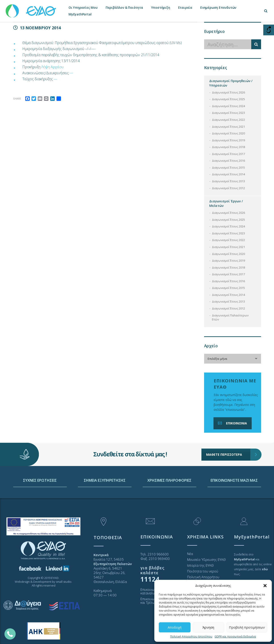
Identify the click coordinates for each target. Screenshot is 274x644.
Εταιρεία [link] (185, 7)
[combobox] (233, 359)
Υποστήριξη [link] (161, 7)
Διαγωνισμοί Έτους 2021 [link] (228, 127)
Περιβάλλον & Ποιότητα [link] (124, 7)
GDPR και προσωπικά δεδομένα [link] (235, 637)
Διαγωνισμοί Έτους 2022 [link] (228, 120)
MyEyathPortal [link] (80, 14)
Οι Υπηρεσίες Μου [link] (83, 7)
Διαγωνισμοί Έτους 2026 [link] (228, 92)
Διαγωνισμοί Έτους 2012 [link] (228, 188)
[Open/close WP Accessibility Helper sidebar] (269, 30)
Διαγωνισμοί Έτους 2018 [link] (228, 147)
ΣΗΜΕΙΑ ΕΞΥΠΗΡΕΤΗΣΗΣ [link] (105, 497)
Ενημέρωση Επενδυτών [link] (218, 7)
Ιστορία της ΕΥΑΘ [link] (200, 565)
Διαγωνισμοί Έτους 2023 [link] (228, 113)
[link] (31, 9)
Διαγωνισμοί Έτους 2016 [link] (228, 161)
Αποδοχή (175, 627)
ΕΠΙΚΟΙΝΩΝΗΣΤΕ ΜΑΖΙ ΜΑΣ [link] (234, 497)
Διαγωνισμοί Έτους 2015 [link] (228, 167)
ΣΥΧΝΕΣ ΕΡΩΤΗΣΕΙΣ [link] (40, 497)
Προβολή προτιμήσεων (247, 627)
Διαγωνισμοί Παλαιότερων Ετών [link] (230, 317)
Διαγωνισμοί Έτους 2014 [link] (228, 174)
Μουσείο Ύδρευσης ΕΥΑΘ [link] (206, 559)
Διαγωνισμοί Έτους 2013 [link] (228, 181)
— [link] (71, 73)
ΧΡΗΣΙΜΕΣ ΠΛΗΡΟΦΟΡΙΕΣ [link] (169, 497)
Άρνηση (208, 627)
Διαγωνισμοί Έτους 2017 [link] (228, 154)
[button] (265, 586)
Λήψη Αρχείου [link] (52, 67)
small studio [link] (64, 582)
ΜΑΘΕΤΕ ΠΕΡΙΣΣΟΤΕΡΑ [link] (228, 443)
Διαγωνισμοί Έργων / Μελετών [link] (226, 203)
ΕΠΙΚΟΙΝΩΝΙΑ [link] (232, 423)
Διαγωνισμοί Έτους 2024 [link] (228, 106)
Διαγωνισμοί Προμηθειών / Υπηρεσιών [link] (231, 83)
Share (17, 99)
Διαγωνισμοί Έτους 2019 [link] (228, 140)
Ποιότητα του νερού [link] (203, 571)
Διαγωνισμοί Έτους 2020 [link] (228, 133)
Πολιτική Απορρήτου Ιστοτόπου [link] (191, 637)
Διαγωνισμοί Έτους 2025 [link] (228, 99)
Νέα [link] (190, 554)
